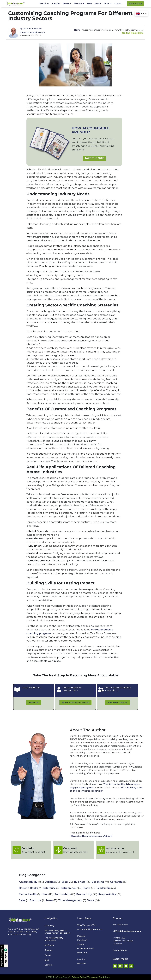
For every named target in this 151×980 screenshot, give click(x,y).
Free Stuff (82, 940)
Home (77, 30)
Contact (118, 3)
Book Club (82, 953)
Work (91, 900)
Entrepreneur (69, 888)
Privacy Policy (79, 977)
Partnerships (63, 894)
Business (80, 882)
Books (67, 3)
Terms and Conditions (98, 977)
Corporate (116, 882)
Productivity (84, 894)
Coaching (44, 3)
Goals (87, 888)
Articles (50, 882)
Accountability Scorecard (90, 929)
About (98, 3)
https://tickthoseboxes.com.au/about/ (91, 836)
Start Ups (36, 900)
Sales (22, 900)
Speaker (56, 3)
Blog (90, 3)
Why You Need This (87, 925)
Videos (81, 944)
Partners (82, 963)
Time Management (70, 900)
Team (49, 900)
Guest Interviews (86, 948)
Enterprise (49, 888)
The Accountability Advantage (54, 939)
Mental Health (28, 894)
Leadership (104, 888)
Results (79, 3)
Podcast (81, 936)
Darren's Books (28, 888)
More (108, 3)
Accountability (28, 882)
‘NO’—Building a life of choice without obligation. (57, 932)
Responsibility (107, 894)
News (45, 894)
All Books (49, 945)
